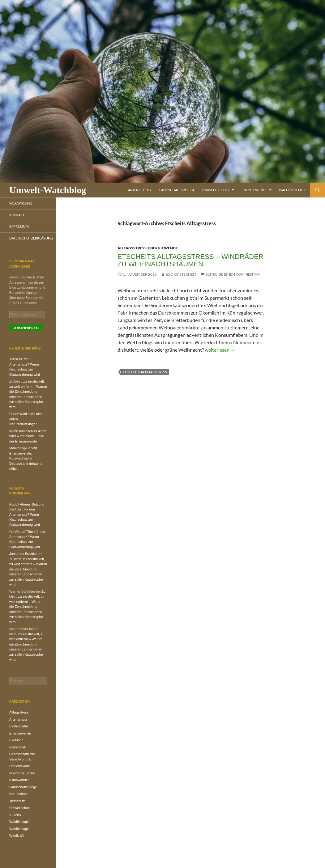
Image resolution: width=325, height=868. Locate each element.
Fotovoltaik (17, 747)
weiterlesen (220, 350)
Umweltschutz (216, 190)
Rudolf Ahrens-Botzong (27, 504)
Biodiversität (19, 726)
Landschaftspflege (177, 190)
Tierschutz (17, 801)
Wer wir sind (21, 203)
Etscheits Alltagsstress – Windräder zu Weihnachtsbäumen (190, 260)
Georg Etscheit (181, 274)
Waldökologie (293, 190)
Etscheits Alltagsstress (145, 372)
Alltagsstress (132, 248)
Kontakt (17, 215)
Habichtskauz (19, 766)
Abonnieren (26, 328)
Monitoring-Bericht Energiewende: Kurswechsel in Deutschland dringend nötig (26, 458)
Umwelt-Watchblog (48, 190)
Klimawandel (19, 780)
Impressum (19, 226)
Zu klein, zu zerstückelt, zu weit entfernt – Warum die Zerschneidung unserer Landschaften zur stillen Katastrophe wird (27, 607)
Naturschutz (18, 794)
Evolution (16, 740)
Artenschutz (140, 190)
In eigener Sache (22, 773)
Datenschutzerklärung (31, 238)
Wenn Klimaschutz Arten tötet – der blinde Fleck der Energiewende (28, 436)
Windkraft (16, 836)
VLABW (15, 815)
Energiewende (254, 190)
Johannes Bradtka (23, 554)
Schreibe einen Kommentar (233, 274)
